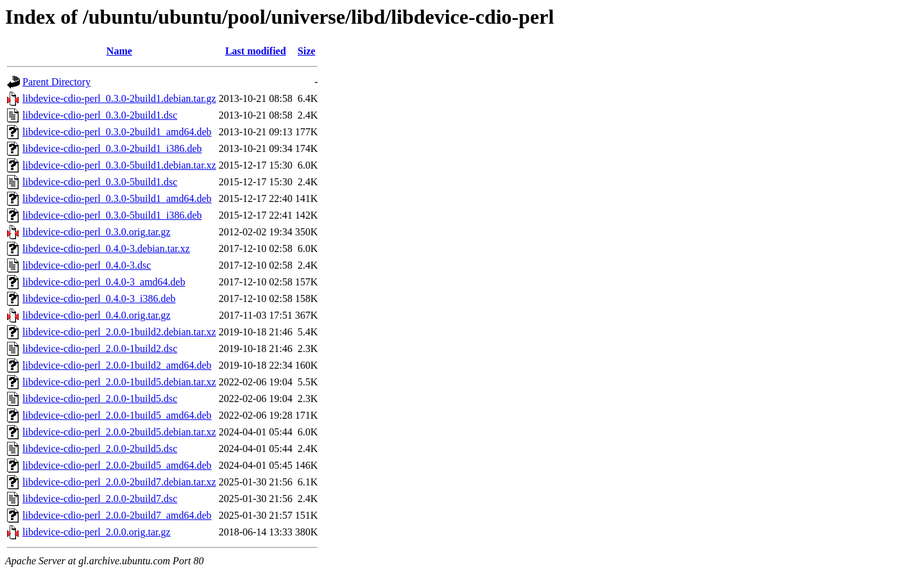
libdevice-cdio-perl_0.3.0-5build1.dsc (100, 182)
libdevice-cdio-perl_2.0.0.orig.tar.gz (97, 532)
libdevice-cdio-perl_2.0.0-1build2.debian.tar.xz (119, 332)
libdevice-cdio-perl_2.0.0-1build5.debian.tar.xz (119, 382)
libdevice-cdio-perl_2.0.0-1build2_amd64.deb (117, 365)
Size (307, 51)
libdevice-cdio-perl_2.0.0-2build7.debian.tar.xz (119, 482)
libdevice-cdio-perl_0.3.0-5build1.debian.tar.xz (119, 165)
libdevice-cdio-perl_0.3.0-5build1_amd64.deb (117, 198)
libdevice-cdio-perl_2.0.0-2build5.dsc (100, 449)
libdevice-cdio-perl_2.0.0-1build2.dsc (100, 349)
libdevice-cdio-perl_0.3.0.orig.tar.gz (97, 232)
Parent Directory (56, 82)
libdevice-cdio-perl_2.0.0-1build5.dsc (100, 399)
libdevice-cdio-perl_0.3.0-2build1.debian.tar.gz (119, 98)
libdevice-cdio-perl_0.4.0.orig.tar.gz (97, 315)
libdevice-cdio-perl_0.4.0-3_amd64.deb (104, 282)
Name (119, 51)
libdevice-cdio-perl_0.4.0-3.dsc (87, 265)
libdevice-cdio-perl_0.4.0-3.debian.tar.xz (106, 248)
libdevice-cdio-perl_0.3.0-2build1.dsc (100, 115)
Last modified (256, 51)
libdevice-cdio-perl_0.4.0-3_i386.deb (99, 299)
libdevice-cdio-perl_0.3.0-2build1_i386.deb (112, 148)
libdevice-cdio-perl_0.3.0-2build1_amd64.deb (117, 132)
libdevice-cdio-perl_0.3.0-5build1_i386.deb (112, 215)
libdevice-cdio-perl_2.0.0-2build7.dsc (100, 499)
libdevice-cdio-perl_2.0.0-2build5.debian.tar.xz (119, 432)
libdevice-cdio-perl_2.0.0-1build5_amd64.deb (117, 415)
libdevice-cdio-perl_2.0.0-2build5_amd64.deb (117, 465)
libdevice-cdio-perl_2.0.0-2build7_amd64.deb (117, 515)
